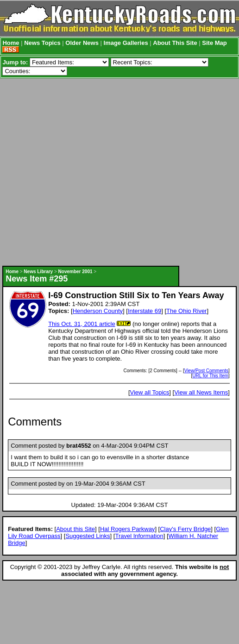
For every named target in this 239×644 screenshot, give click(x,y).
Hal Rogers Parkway (128, 529)
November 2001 (75, 272)
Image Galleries (126, 43)
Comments (35, 422)
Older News (82, 43)
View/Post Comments (206, 371)
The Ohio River (186, 311)
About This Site (175, 43)
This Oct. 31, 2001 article (82, 324)
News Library (38, 272)
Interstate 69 (145, 311)
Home (11, 43)
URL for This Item (210, 376)
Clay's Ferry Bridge (185, 529)
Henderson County (98, 311)
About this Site (75, 529)
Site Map (214, 43)
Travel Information (139, 536)
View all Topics (150, 392)
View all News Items (201, 392)
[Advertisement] (87, 172)
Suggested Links (88, 536)
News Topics (42, 43)
